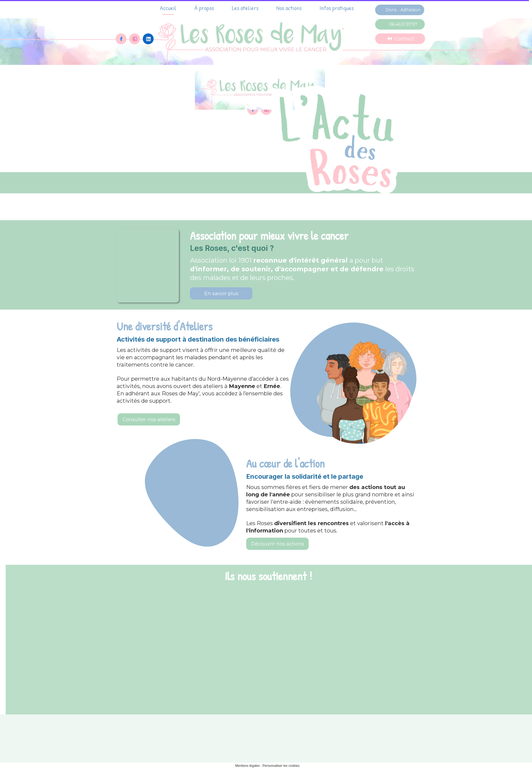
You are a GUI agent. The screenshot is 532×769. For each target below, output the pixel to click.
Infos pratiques (337, 8)
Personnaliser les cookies (281, 766)
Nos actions (289, 8)
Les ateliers (245, 8)
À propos (204, 8)
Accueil (168, 8)
